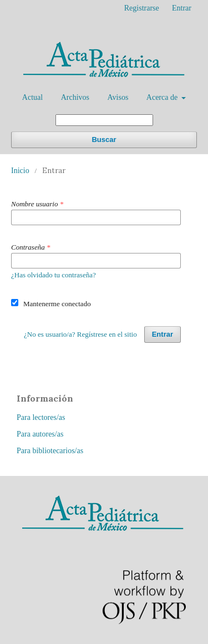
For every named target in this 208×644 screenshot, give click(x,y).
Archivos (75, 97)
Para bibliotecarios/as (50, 451)
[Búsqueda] (104, 120)
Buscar (104, 140)
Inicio (20, 171)
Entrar (182, 8)
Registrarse (142, 8)
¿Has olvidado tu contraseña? (54, 275)
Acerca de (163, 97)
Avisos (118, 97)
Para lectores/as (41, 417)
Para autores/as (40, 434)
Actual (32, 97)
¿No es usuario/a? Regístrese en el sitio (80, 334)
